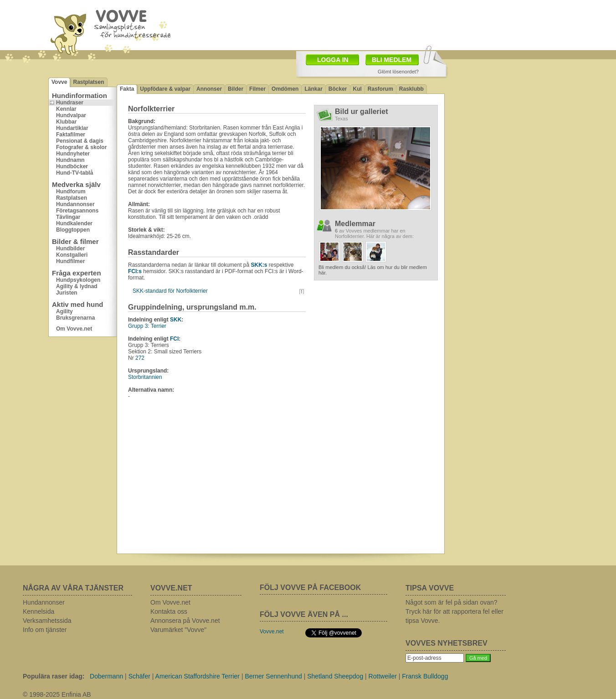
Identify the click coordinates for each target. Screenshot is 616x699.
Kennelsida (38, 611)
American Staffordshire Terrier (198, 676)
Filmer (257, 89)
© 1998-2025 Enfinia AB (57, 694)
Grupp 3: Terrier (147, 326)
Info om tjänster (45, 630)
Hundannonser (75, 204)
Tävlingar (68, 217)
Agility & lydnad (77, 286)
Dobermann (106, 676)
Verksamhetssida (47, 621)
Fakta (127, 89)
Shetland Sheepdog (335, 676)
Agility (64, 311)
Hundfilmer (70, 261)
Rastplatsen (88, 82)
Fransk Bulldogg (425, 676)
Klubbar (66, 122)
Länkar (313, 89)
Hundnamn (70, 160)
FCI (174, 339)
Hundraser (70, 103)
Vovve (59, 82)
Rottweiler (383, 676)
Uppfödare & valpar (165, 89)
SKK (176, 320)
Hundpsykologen (78, 280)
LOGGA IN (333, 60)
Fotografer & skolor (81, 147)
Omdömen (285, 89)
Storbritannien (145, 377)
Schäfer (139, 676)
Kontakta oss (169, 611)
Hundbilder (70, 249)
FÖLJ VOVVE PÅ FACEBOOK (310, 588)
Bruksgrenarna (75, 318)
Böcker (338, 89)
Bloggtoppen (73, 230)
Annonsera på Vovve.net (185, 621)
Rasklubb (411, 89)
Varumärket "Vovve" (178, 630)
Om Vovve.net (74, 329)
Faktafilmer (71, 135)
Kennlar (66, 109)
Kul (357, 89)
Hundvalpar (71, 115)
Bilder (236, 89)
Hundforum (71, 192)
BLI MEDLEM (392, 60)
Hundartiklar (72, 128)
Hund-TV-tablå (74, 173)
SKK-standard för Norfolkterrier (170, 291)
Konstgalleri (72, 255)
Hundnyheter (73, 154)
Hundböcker (72, 166)
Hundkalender (74, 223)
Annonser (209, 89)
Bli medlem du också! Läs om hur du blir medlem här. (373, 270)
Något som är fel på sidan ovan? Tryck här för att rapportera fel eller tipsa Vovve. (454, 611)
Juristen (67, 293)
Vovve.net (272, 632)
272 (140, 358)
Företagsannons (77, 211)
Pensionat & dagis (80, 141)
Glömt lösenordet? (398, 72)
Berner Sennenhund (273, 676)
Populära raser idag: (54, 676)
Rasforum (380, 89)
